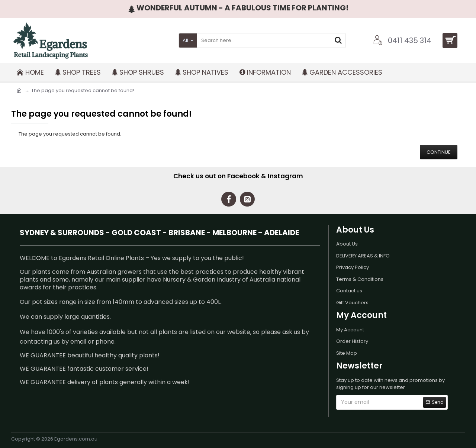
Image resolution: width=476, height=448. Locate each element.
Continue (439, 152)
